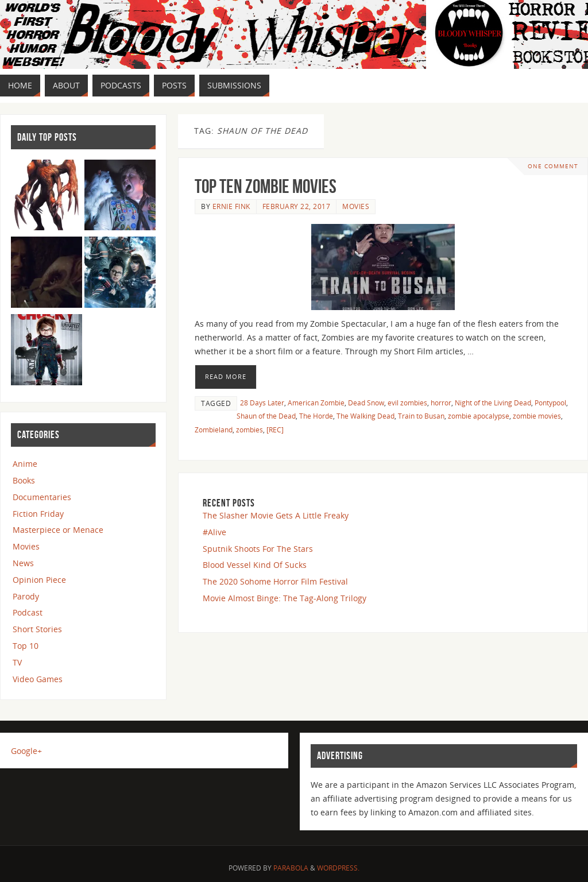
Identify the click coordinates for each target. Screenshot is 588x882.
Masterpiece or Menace (58, 530)
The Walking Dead (365, 416)
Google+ (26, 751)
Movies (356, 206)
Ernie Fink (231, 206)
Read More (226, 376)
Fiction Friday (38, 514)
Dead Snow (366, 403)
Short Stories (37, 629)
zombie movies (537, 416)
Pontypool (550, 403)
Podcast (28, 612)
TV (17, 662)
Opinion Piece (39, 580)
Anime (25, 464)
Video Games (38, 679)
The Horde (316, 416)
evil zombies (407, 403)
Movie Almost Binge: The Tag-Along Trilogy (285, 598)
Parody (26, 596)
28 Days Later (262, 403)
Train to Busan (421, 416)
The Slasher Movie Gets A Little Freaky (276, 515)
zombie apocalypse (479, 416)
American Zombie (316, 403)
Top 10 (26, 646)
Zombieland (214, 430)
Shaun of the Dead (266, 416)
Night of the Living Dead (493, 403)
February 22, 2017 (297, 206)
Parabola (291, 868)
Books (24, 480)
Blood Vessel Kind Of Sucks (255, 565)
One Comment (553, 166)
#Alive (214, 532)
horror (441, 403)
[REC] (275, 430)
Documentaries (42, 497)
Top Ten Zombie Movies (266, 186)
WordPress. (338, 868)
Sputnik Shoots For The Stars (258, 549)
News (23, 563)
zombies (249, 430)
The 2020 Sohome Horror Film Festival (275, 581)
